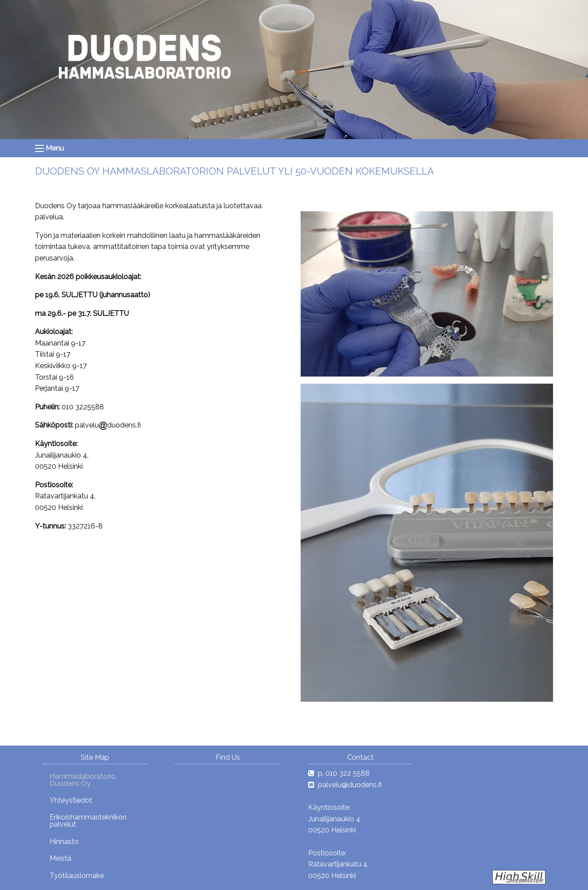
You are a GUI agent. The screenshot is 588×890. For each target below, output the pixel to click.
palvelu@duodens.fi (350, 785)
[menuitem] (95, 780)
